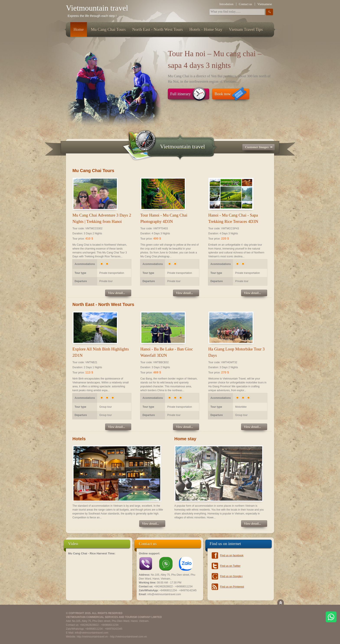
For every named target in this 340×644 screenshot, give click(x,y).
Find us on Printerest (232, 587)
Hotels (79, 439)
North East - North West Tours (103, 304)
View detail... (117, 293)
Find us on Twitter (230, 566)
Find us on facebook (232, 555)
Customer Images (257, 147)
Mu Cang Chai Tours (93, 171)
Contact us (245, 4)
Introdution (226, 4)
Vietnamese (265, 4)
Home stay (185, 439)
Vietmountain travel (97, 8)
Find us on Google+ (231, 576)
